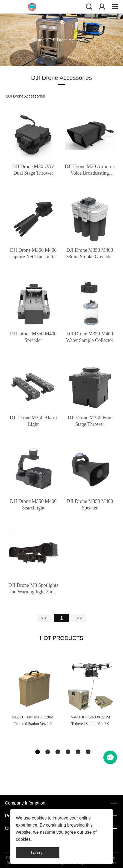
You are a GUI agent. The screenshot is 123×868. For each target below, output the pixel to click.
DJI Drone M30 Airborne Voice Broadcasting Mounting (90, 170)
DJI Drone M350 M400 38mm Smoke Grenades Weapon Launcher (90, 254)
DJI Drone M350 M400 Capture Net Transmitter (33, 253)
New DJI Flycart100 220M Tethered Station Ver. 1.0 (33, 720)
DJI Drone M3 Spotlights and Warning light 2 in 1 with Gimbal (33, 589)
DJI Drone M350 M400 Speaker (90, 505)
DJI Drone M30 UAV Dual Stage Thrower (33, 170)
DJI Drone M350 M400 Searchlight (33, 505)
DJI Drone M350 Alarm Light (33, 421)
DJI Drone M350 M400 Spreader (33, 337)
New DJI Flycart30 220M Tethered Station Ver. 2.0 (90, 720)
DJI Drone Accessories (69, 40)
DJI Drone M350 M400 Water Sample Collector (90, 337)
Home (39, 40)
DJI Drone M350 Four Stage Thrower (90, 421)
